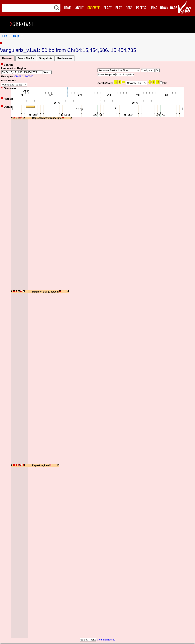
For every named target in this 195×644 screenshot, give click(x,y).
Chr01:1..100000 (24, 76)
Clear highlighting (106, 640)
